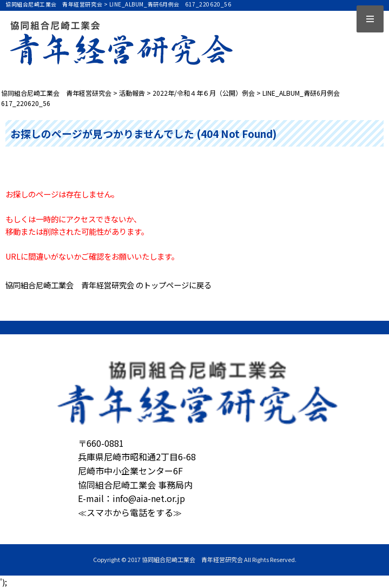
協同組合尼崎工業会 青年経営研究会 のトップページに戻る (108, 285)
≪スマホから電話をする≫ (130, 512)
